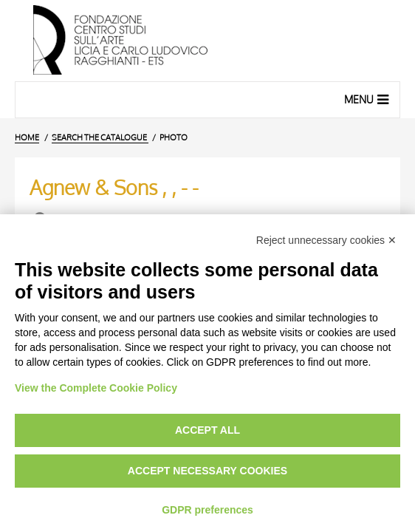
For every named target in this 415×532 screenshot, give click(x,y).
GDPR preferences (207, 510)
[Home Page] (207, 41)
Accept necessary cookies (207, 471)
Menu (368, 99)
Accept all (207, 430)
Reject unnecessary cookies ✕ (326, 240)
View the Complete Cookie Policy (96, 388)
